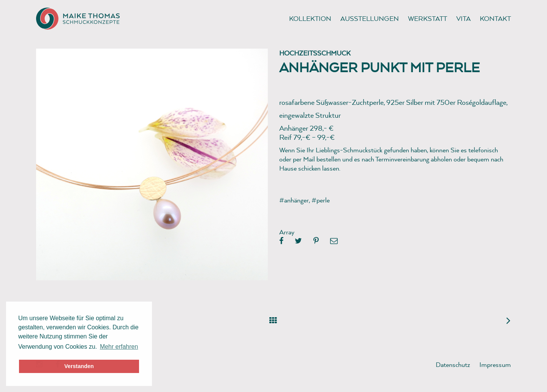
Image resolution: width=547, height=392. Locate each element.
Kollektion (310, 18)
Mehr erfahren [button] (119, 347)
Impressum (495, 364)
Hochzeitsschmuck (315, 53)
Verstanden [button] (79, 366)
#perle (321, 200)
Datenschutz (453, 364)
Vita (463, 18)
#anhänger (294, 200)
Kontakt (495, 18)
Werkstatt (428, 18)
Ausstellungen (370, 18)
